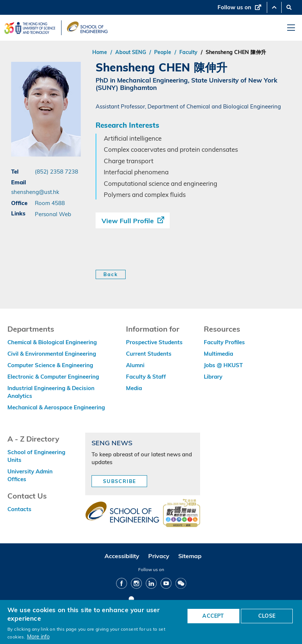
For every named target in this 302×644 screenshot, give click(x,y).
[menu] (291, 28)
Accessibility (122, 556)
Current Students (149, 354)
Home (100, 52)
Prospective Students (154, 342)
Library (213, 377)
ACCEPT (213, 616)
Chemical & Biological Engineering (52, 342)
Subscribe (120, 481)
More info (38, 636)
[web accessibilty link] (182, 514)
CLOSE (267, 616)
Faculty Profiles (224, 342)
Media (134, 388)
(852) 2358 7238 (57, 171)
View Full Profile (128, 221)
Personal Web (53, 214)
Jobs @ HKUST (223, 365)
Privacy (159, 556)
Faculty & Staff (146, 377)
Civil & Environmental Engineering (52, 354)
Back (111, 274)
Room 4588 (50, 203)
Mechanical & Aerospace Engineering (56, 407)
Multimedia (218, 354)
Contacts (19, 509)
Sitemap (190, 556)
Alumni (135, 365)
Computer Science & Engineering (50, 365)
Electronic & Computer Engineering (53, 377)
